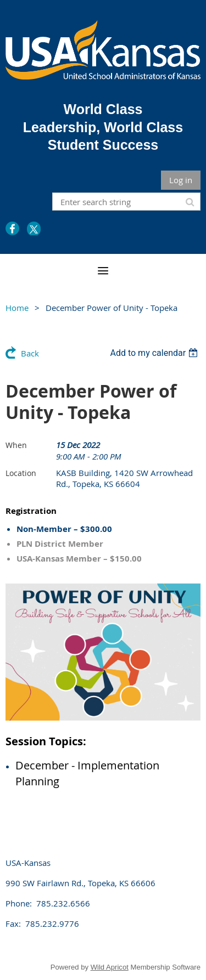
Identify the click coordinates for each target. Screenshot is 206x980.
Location (21, 473)
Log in (181, 180)
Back (30, 353)
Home (17, 308)
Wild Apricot (110, 967)
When (16, 445)
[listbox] (155, 353)
